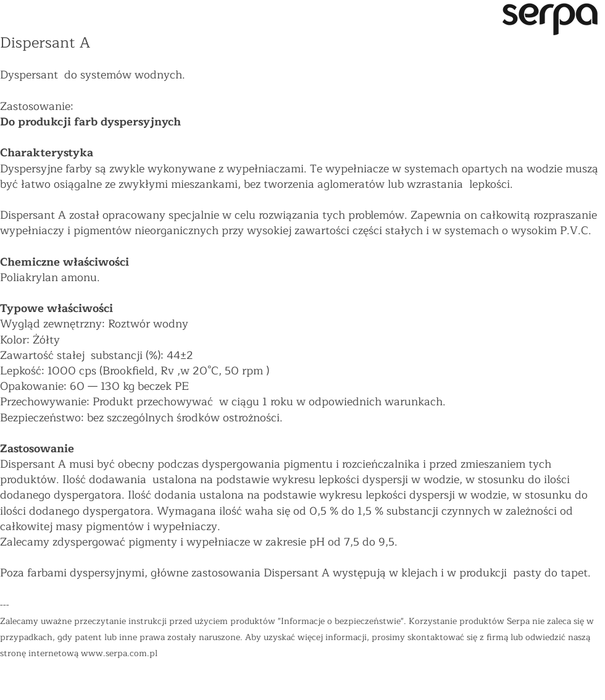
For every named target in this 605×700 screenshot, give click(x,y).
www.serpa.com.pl (119, 653)
